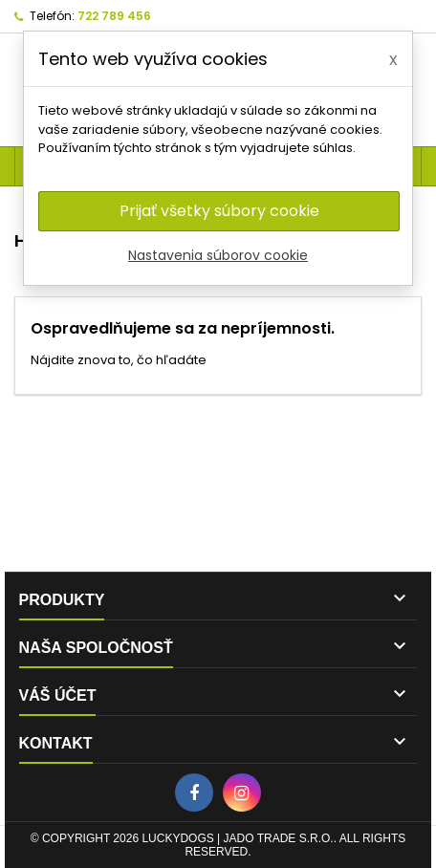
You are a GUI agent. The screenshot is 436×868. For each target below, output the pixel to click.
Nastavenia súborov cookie (218, 255)
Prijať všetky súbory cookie (219, 211)
